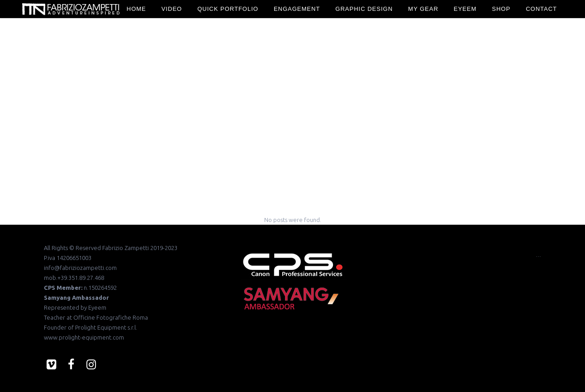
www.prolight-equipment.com (84, 337)
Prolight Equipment (101, 327)
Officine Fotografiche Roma (111, 317)
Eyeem (97, 307)
